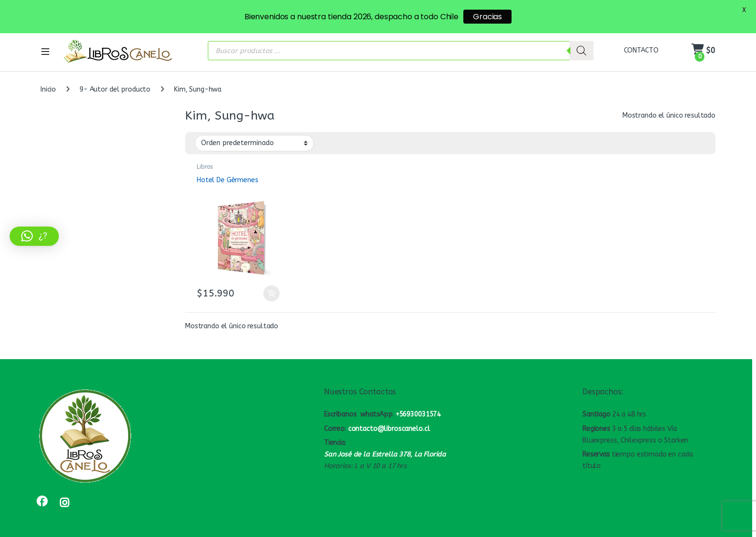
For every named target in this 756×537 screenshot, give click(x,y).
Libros (205, 159)
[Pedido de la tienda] (254, 135)
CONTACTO (641, 43)
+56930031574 (418, 407)
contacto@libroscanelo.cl (389, 421)
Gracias (487, 17)
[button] (34, 236)
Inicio (48, 82)
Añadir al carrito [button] (271, 286)
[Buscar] (581, 43)
